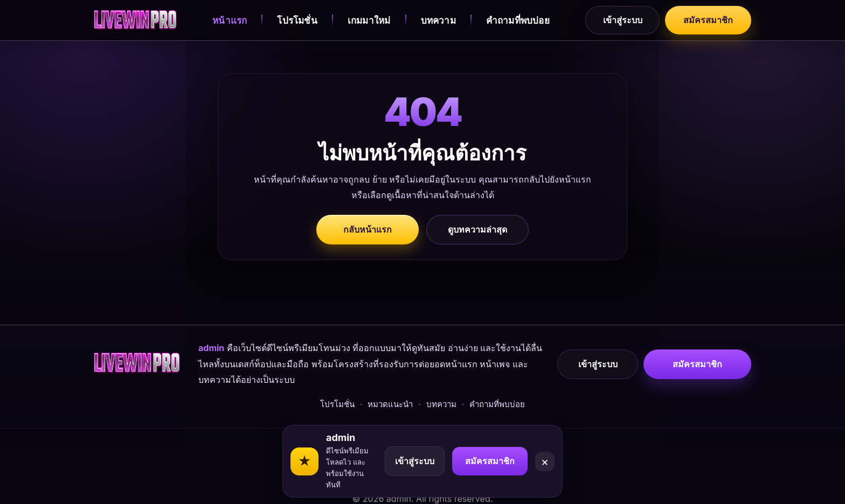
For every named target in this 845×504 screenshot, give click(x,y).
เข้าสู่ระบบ (623, 20)
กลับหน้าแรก (368, 229)
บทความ (438, 20)
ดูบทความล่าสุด (477, 229)
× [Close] (545, 461)
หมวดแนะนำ (390, 404)
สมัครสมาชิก (708, 20)
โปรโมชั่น (297, 20)
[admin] (135, 20)
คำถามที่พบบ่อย (518, 20)
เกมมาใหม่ (369, 20)
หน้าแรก (230, 20)
